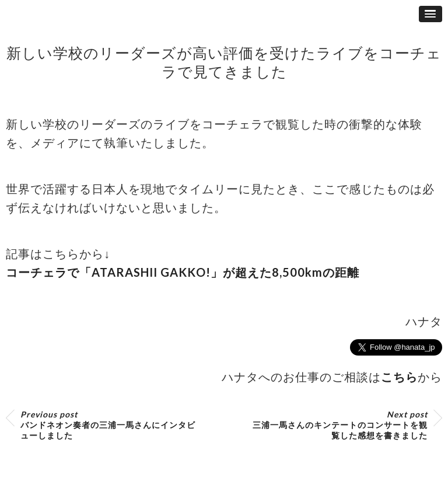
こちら (399, 377)
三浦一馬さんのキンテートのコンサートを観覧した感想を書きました (340, 425)
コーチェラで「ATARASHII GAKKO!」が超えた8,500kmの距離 (183, 272)
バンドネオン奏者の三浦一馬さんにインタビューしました (108, 425)
